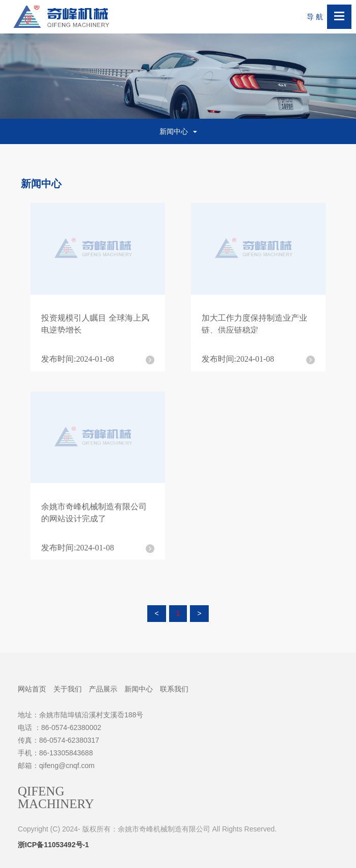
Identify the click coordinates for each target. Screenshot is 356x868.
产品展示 (103, 689)
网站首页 (32, 689)
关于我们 (68, 689)
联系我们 (174, 689)
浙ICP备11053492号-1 (53, 845)
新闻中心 (139, 689)
